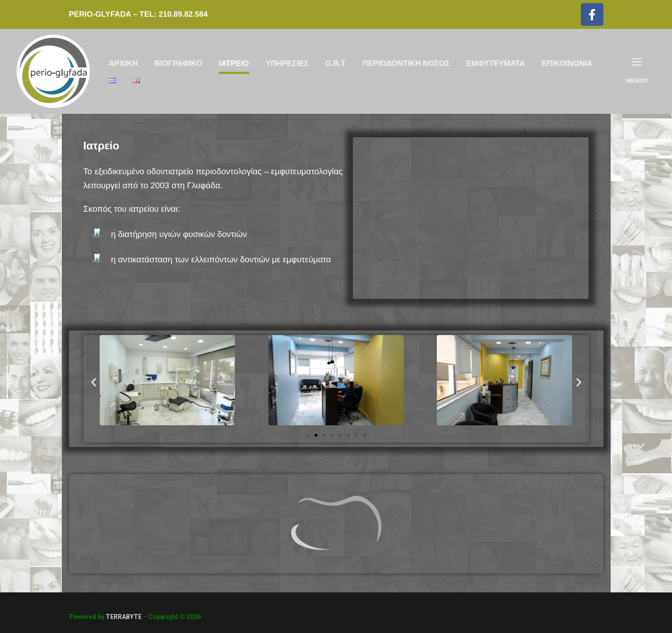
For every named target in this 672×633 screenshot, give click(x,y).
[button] (94, 382)
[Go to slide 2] (316, 435)
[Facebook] (592, 14)
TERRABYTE (124, 617)
